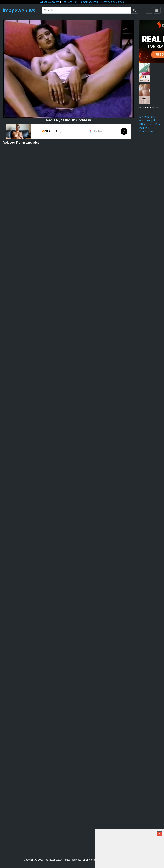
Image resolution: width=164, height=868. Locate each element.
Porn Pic (144, 128)
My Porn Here (147, 117)
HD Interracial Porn (150, 124)
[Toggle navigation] (157, 10)
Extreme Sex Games (113, 2)
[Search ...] (87, 10)
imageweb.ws (19, 10)
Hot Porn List (69, 2)
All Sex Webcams (50, 2)
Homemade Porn (89, 2)
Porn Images (146, 131)
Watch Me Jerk (147, 120)
